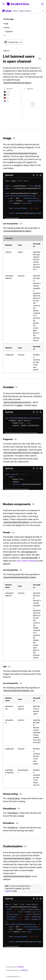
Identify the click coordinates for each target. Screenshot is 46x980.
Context (7, 27)
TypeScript (9, 175)
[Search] (43, 4)
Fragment (9, 891)
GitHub (25, 970)
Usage (6, 24)
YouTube (21, 967)
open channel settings (26, 561)
